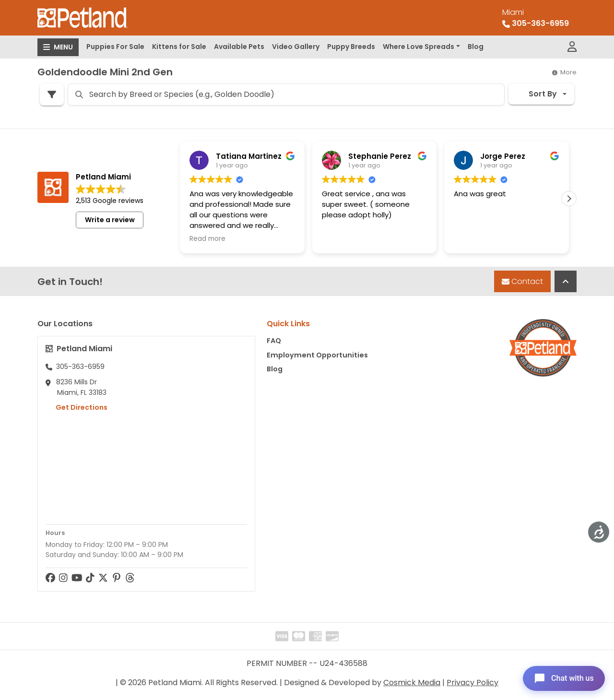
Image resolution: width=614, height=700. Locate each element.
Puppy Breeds (351, 47)
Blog (476, 47)
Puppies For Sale (115, 47)
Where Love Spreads (419, 47)
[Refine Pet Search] (52, 95)
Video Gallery (296, 47)
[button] (569, 199)
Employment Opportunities (317, 355)
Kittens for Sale (179, 47)
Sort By (537, 94)
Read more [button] (207, 239)
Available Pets (239, 47)
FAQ (274, 341)
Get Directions (77, 407)
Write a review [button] (110, 220)
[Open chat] (563, 678)
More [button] (564, 72)
